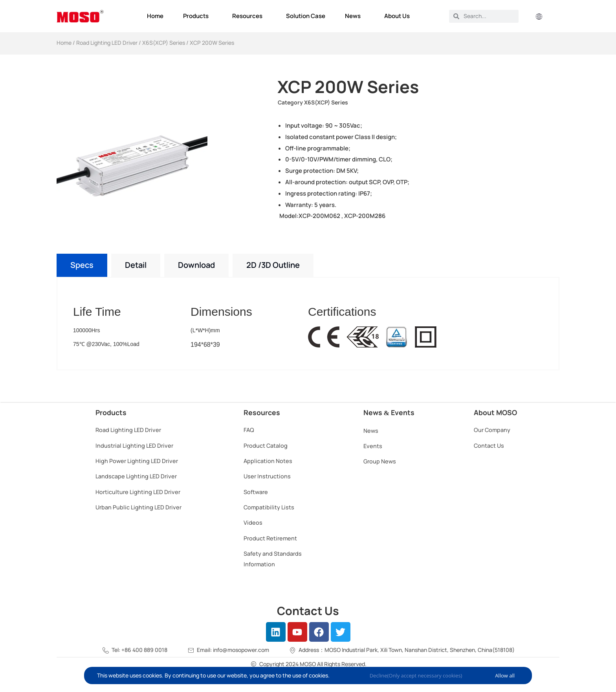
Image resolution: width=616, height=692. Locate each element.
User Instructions (267, 476)
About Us (399, 16)
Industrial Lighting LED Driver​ (134, 446)
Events (373, 446)
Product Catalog (266, 446)
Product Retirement (270, 538)
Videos (253, 523)
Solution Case (306, 16)
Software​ (256, 492)
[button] (539, 17)
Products (198, 16)
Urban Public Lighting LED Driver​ (138, 507)
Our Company (492, 430)
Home (155, 16)
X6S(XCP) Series (164, 43)
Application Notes (268, 461)
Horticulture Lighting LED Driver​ (138, 492)
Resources (249, 16)
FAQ (249, 430)
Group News (380, 461)
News (355, 16)
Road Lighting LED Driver (107, 43)
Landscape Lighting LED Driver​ (136, 476)
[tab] (82, 265)
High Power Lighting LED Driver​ (137, 461)
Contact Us (489, 446)
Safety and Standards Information (273, 559)
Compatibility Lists (269, 507)
